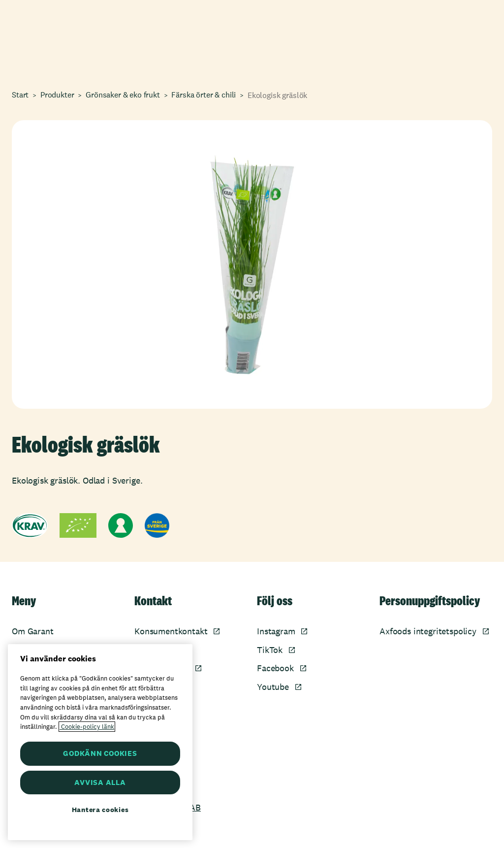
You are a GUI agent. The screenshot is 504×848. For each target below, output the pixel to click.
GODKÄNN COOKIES (100, 753)
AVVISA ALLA (100, 782)
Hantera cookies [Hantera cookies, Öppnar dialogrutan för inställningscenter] (100, 810)
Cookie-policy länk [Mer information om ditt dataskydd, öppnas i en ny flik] (87, 727)
